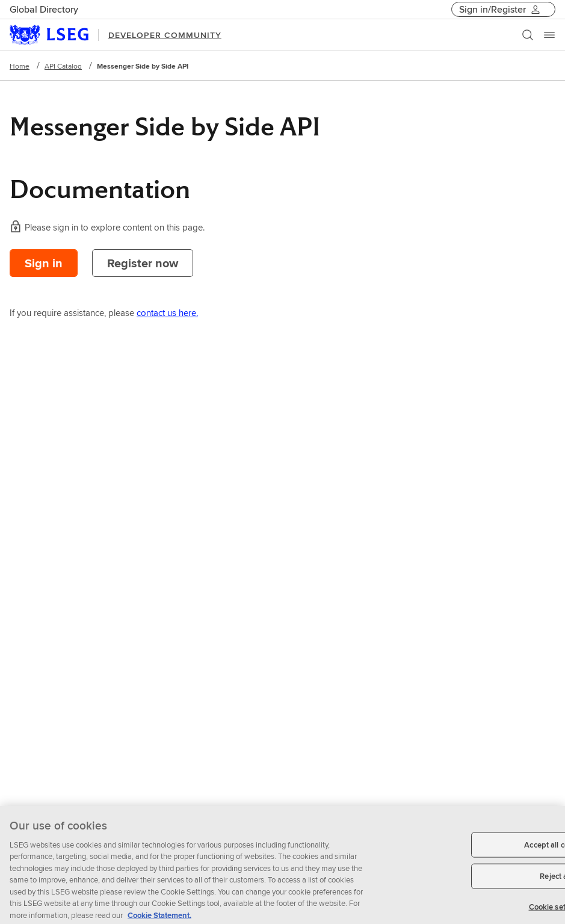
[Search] (528, 35)
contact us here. (167, 313)
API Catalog (63, 66)
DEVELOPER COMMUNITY (165, 35)
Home (20, 66)
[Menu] (549, 35)
